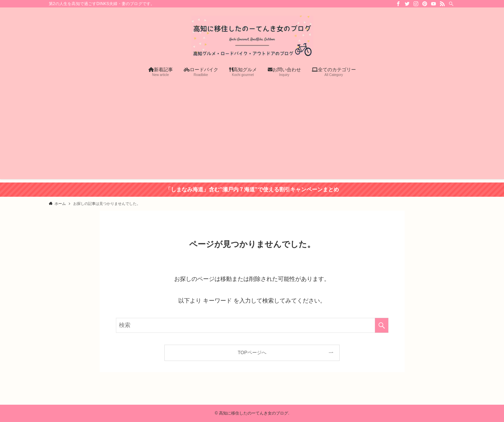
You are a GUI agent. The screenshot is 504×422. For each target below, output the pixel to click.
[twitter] (407, 4)
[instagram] (416, 4)
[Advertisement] (252, 132)
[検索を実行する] (382, 325)
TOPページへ (252, 352)
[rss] (442, 4)
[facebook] (398, 4)
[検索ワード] (252, 325)
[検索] (451, 4)
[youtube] (434, 4)
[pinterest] (425, 4)
